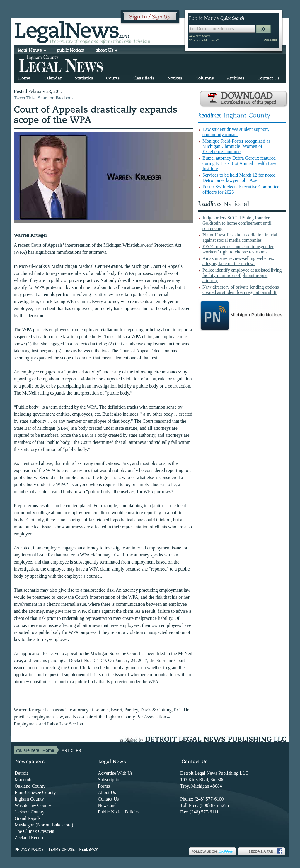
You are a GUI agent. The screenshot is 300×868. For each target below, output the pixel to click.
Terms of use (62, 850)
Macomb (23, 780)
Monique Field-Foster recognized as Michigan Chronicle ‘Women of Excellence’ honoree (236, 146)
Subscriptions (111, 780)
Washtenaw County (33, 805)
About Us (107, 792)
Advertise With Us (115, 773)
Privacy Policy (29, 850)
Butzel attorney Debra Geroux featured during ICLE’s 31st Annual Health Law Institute (239, 163)
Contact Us (108, 799)
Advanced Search (200, 36)
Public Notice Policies (119, 812)
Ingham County (29, 799)
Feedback (89, 850)
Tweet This (24, 98)
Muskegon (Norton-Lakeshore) (44, 825)
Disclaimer (270, 40)
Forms (104, 786)
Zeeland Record (30, 838)
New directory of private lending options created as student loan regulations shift (241, 290)
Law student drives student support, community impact (236, 132)
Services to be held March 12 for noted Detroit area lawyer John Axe (239, 178)
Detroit (21, 773)
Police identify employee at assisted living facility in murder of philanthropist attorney (242, 275)
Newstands (108, 805)
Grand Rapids (28, 818)
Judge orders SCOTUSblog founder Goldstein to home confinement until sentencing (237, 223)
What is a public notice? (204, 40)
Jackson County (30, 812)
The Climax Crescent (35, 831)
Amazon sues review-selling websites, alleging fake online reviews (238, 261)
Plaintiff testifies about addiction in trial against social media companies (240, 237)
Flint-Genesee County (35, 792)
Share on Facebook (56, 98)
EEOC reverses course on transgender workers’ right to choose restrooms (238, 249)
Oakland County (30, 786)
